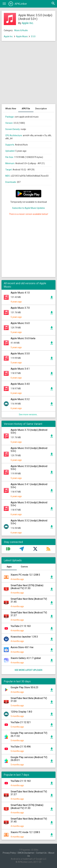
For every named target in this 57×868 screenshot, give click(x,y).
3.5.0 (33, 36)
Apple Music (22, 36)
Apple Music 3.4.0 (20, 384)
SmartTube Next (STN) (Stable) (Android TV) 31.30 (27, 587)
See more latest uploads (28, 670)
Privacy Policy (9, 853)
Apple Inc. (28, 23)
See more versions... (28, 414)
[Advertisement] (28, 74)
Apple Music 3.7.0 (20, 308)
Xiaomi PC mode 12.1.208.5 (25, 575)
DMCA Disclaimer (26, 853)
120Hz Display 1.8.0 (21, 712)
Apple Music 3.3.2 (20, 399)
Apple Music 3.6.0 (20, 323)
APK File (26, 109)
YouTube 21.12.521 (21, 722)
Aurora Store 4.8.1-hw (22, 647)
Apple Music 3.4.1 (20, 369)
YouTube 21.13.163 (21, 626)
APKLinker (18, 4)
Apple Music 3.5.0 (20, 354)
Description (41, 109)
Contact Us (41, 853)
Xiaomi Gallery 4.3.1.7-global (26, 658)
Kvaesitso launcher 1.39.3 (24, 637)
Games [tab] (24, 567)
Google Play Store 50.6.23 (24, 687)
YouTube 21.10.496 (21, 747)
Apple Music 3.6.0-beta (23, 338)
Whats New (11, 109)
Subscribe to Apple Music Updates (28, 208)
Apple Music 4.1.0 (20, 293)
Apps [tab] (9, 567)
